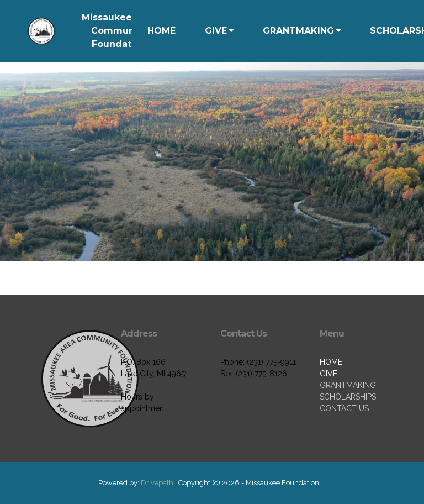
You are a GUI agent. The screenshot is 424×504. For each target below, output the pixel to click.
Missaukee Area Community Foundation (119, 31)
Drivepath (157, 483)
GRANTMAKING (298, 31)
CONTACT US (344, 408)
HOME (161, 31)
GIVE (216, 31)
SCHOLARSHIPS (348, 397)
